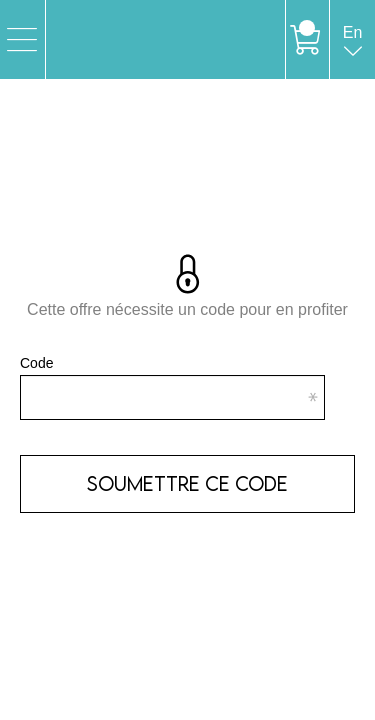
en (353, 51)
